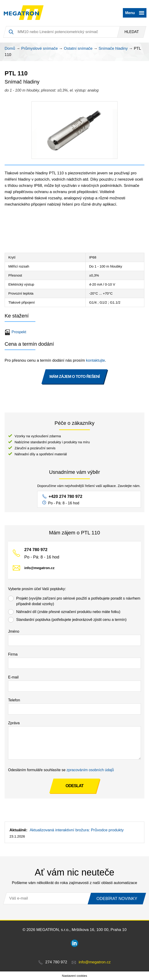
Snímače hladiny (113, 48)
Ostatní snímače (78, 48)
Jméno (14, 631)
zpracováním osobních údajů (90, 770)
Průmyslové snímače (40, 48)
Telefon (14, 700)
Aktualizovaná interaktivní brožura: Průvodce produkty (77, 830)
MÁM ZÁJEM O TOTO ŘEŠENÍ (74, 377)
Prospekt (16, 332)
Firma (13, 654)
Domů (10, 48)
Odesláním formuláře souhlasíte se (61, 770)
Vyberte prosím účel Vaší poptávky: (37, 589)
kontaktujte (96, 360)
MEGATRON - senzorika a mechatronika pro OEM (24, 13)
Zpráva (14, 723)
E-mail (13, 677)
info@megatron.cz (39, 568)
